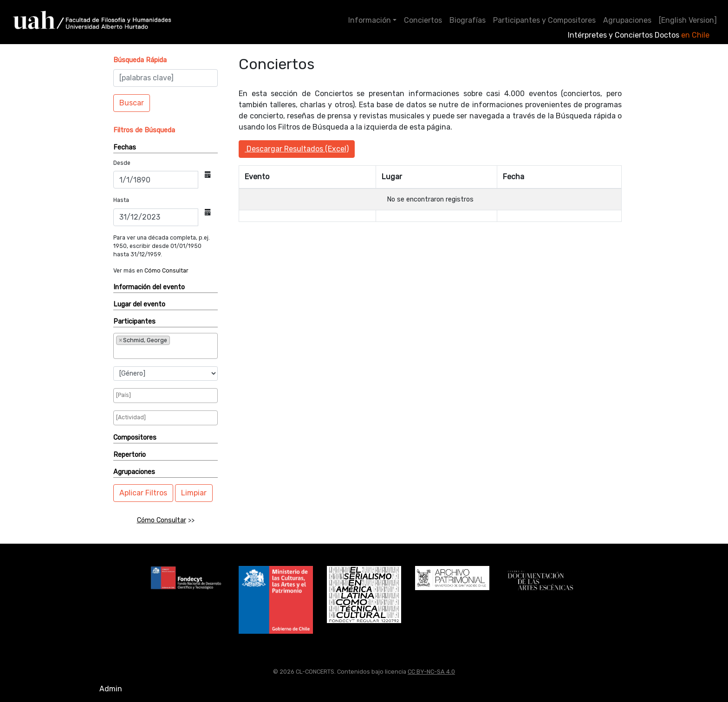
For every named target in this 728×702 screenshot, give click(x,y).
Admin (111, 689)
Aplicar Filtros (143, 493)
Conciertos (423, 20)
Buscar (132, 103)
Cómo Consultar (166, 271)
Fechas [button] (125, 147)
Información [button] (370, 20)
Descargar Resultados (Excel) (297, 149)
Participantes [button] (134, 322)
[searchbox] (147, 351)
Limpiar (194, 493)
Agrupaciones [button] (134, 472)
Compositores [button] (135, 438)
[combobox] (166, 346)
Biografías (468, 20)
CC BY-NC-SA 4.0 (431, 672)
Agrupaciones (627, 20)
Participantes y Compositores (544, 20)
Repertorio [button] (130, 455)
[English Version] (688, 20)
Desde (122, 163)
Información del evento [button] (149, 287)
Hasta (121, 200)
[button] (140, 60)
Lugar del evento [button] (139, 304)
